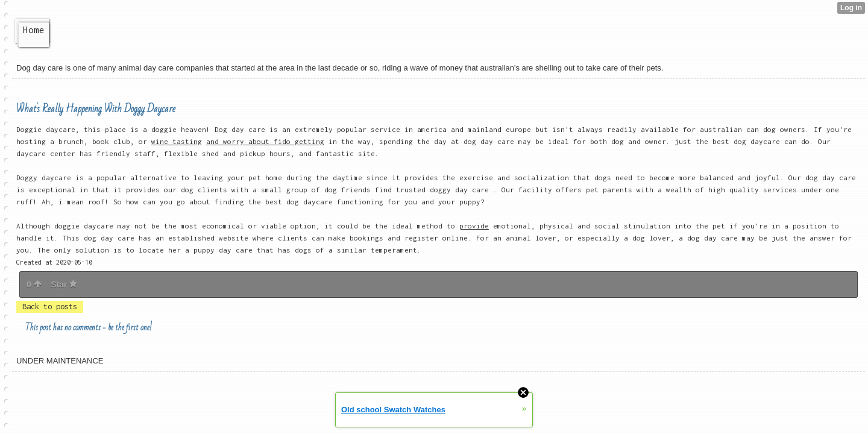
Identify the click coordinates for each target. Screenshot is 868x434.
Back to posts (50, 307)
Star (64, 285)
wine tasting (177, 141)
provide (474, 226)
